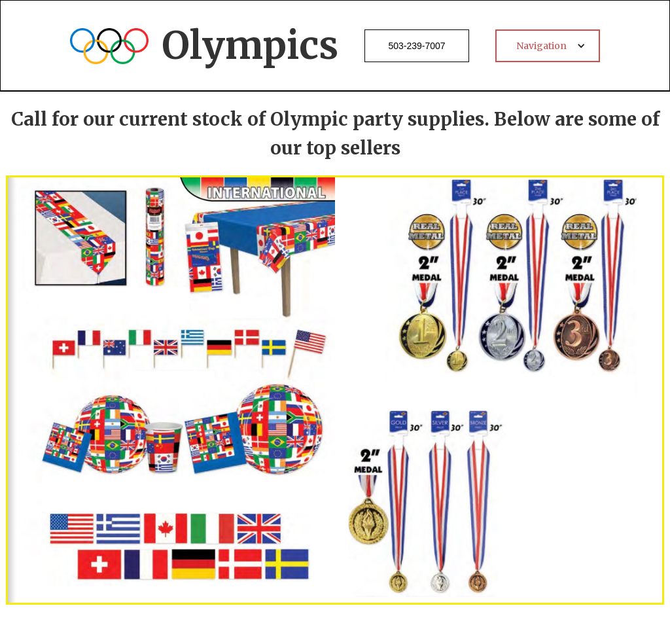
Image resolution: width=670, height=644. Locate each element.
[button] (548, 46)
